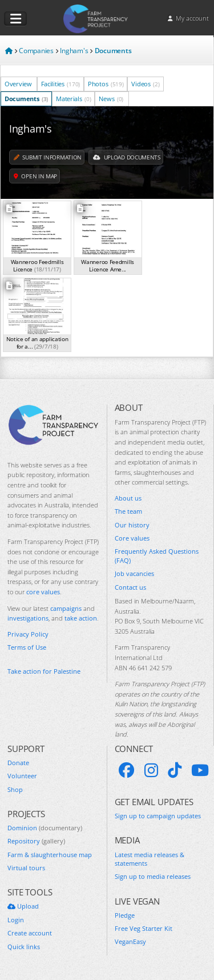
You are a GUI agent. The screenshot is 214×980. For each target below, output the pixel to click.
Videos (145, 84)
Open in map (35, 176)
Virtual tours (26, 868)
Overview (19, 84)
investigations (28, 618)
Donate (18, 763)
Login (16, 920)
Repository (36, 841)
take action (81, 618)
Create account (30, 933)
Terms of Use (27, 647)
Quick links (24, 947)
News (111, 99)
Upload (23, 906)
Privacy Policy (28, 634)
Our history (132, 525)
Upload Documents (127, 157)
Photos (106, 84)
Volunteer (22, 776)
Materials (73, 99)
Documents (26, 99)
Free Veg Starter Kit (144, 928)
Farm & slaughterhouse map (50, 855)
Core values (132, 538)
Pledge (125, 915)
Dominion (45, 828)
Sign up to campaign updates (158, 816)
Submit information (48, 157)
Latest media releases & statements (150, 859)
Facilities (60, 84)
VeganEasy (130, 941)
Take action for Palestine (44, 671)
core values (43, 592)
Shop (15, 789)
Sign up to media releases (153, 876)
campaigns (66, 608)
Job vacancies (134, 573)
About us (128, 498)
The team (128, 511)
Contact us (130, 587)
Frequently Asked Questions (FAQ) (157, 555)
